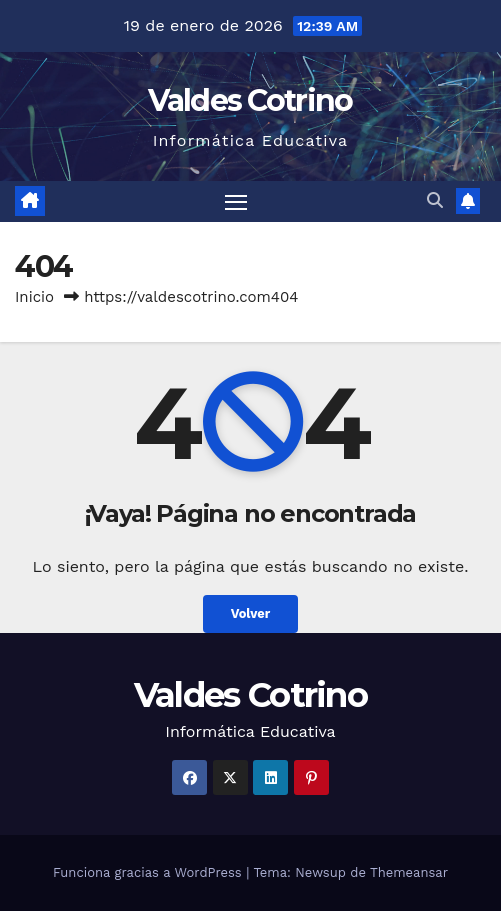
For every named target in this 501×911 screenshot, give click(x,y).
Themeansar (409, 872)
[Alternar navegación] (236, 202)
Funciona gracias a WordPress (149, 872)
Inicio (34, 297)
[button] (435, 200)
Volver (251, 613)
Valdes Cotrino (250, 100)
